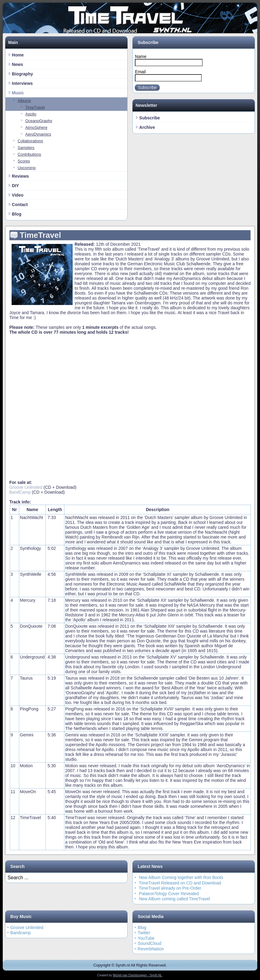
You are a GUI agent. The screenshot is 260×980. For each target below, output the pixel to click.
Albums (24, 101)
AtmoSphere (36, 127)
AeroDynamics (38, 134)
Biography (22, 74)
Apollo (31, 114)
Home (18, 55)
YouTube (146, 938)
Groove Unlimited (26, 487)
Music (18, 93)
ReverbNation (151, 949)
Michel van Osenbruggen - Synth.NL (137, 975)
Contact (20, 205)
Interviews (22, 83)
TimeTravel (35, 107)
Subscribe (147, 88)
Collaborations (30, 141)
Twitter (144, 933)
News (18, 64)
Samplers (26, 148)
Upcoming (27, 168)
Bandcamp (21, 933)
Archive (147, 127)
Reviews (20, 176)
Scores (24, 161)
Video (18, 195)
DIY (15, 186)
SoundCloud (149, 943)
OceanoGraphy (39, 121)
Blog (17, 214)
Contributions (29, 154)
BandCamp (20, 492)
